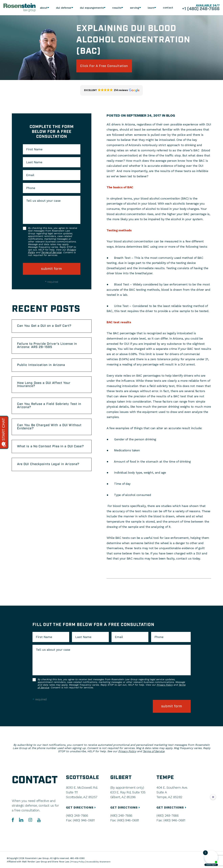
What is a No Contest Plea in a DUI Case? (47, 454)
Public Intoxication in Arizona (43, 368)
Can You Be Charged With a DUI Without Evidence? (45, 432)
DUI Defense (64, 8)
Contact (168, 8)
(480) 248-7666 (77, 815)
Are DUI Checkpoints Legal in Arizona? (51, 475)
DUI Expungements (92, 8)
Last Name (34, 163)
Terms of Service (51, 253)
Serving (134, 8)
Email (30, 176)
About (44, 8)
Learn (151, 8)
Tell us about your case (43, 202)
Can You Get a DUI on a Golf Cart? (47, 327)
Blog (171, 116)
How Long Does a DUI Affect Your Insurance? (46, 388)
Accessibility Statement (99, 861)
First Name (34, 150)
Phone (31, 189)
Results (116, 8)
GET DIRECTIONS (82, 807)
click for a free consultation (107, 66)
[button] (111, 91)
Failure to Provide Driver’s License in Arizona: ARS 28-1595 (50, 348)
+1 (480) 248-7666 (199, 9)
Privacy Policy (165, 685)
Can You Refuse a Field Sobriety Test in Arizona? (52, 410)
